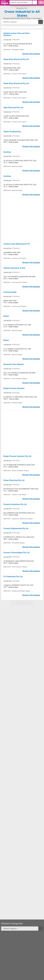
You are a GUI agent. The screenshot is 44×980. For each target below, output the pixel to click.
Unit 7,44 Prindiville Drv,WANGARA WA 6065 (19, 277)
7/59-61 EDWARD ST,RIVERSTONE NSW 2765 (21, 140)
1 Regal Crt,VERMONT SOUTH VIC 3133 (18, 585)
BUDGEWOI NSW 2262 (12, 68)
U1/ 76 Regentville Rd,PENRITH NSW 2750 (19, 465)
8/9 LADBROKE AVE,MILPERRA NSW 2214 (19, 513)
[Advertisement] (22, 219)
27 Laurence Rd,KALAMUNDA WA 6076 (18, 44)
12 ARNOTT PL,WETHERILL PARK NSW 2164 (20, 397)
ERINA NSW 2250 (10, 301)
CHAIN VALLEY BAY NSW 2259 (15, 92)
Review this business (31, 54)
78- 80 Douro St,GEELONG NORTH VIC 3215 (20, 161)
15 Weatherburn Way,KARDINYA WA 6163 (19, 561)
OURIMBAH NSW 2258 (12, 252)
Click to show (13, 46)
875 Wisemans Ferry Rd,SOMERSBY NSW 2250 (21, 489)
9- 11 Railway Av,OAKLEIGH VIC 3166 (17, 325)
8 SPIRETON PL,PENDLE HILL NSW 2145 (19, 537)
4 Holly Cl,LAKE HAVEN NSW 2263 (16, 116)
